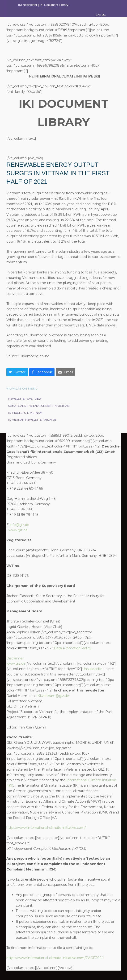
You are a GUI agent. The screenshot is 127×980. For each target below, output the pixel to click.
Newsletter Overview (25, 399)
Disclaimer (15, 658)
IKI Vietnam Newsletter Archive (32, 420)
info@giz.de (19, 525)
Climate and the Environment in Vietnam (39, 406)
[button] (17, 372)
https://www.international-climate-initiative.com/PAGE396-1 (55, 958)
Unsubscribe (92, 669)
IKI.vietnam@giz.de (53, 696)
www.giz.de (18, 530)
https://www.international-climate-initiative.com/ (46, 828)
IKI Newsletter (28, 5)
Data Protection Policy (73, 648)
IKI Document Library (54, 5)
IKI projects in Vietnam (25, 413)
